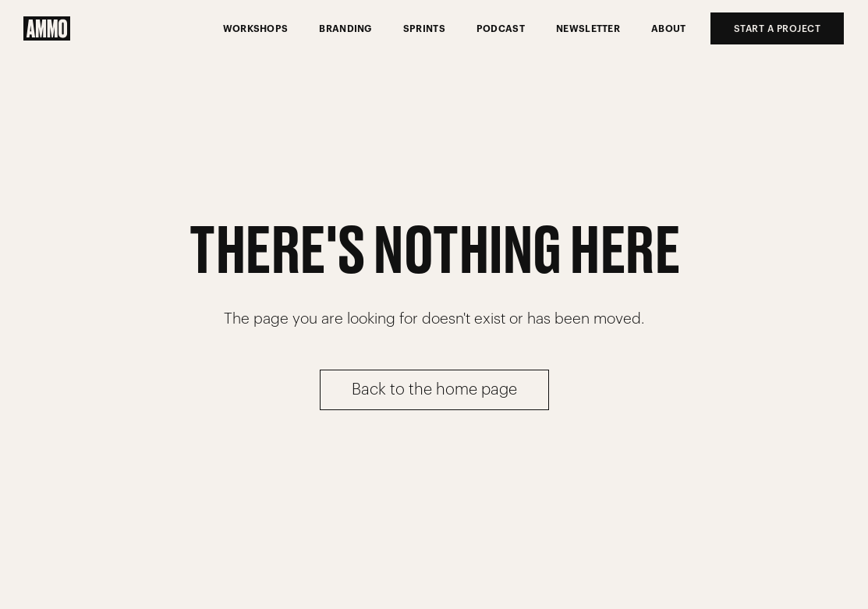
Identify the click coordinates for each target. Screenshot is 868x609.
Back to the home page (434, 390)
